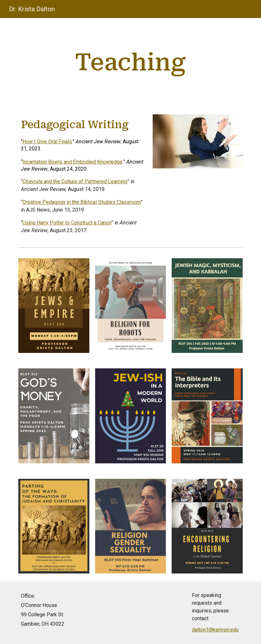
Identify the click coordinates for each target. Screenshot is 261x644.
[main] (130, 62)
